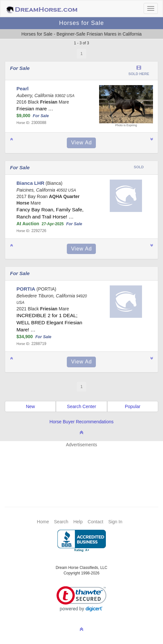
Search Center (81, 406)
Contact (96, 522)
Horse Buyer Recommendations (81, 422)
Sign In (115, 522)
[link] (81, 599)
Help (78, 522)
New (30, 406)
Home (43, 522)
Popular (133, 406)
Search (61, 522)
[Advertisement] (85, 467)
